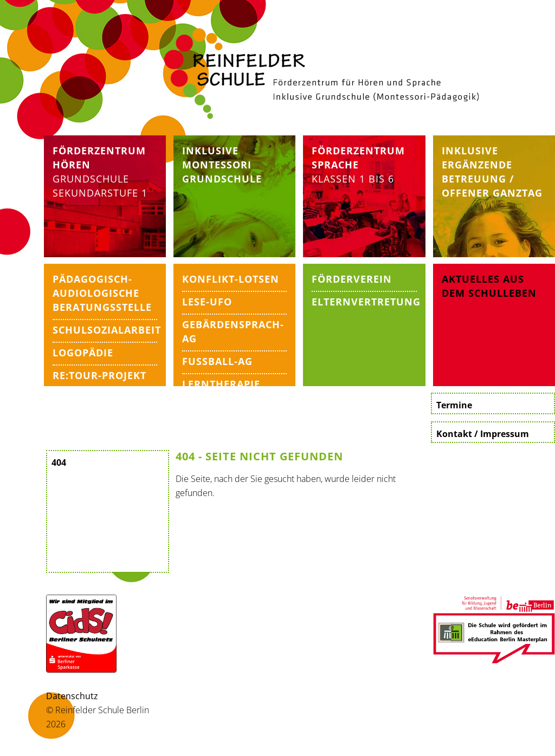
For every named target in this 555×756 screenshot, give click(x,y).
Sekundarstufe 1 (100, 193)
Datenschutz (72, 696)
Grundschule (91, 179)
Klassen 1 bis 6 (358, 165)
